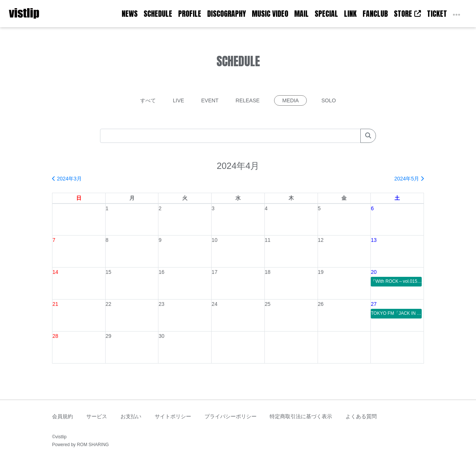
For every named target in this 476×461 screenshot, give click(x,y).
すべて (148, 100)
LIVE (178, 100)
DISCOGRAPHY (226, 14)
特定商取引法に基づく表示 (301, 416)
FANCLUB (375, 14)
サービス (97, 416)
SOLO (329, 100)
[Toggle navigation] (44, 14)
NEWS (130, 14)
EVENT (210, 100)
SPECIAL (326, 14)
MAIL (301, 14)
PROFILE (190, 14)
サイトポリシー (173, 416)
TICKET (437, 14)
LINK (350, 14)
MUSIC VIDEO (270, 14)
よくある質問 (361, 416)
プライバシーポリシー (231, 416)
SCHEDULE (158, 14)
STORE (407, 14)
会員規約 (62, 416)
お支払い (131, 416)
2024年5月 (409, 179)
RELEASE (248, 100)
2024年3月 (67, 179)
